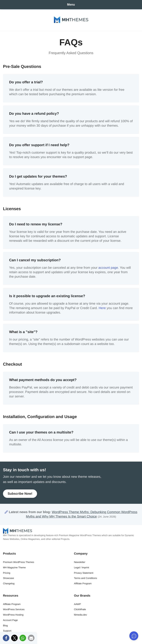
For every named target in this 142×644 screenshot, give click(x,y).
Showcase (8, 578)
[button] (6, 638)
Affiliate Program (83, 583)
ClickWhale (80, 609)
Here (102, 308)
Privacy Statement (84, 573)
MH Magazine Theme (14, 567)
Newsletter (80, 562)
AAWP (78, 604)
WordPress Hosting (13, 615)
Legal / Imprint (82, 567)
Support (7, 631)
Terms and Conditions (86, 578)
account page (108, 268)
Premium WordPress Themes (19, 562)
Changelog (9, 583)
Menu (71, 5)
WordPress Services (14, 609)
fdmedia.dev (81, 615)
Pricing (7, 573)
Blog (5, 625)
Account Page (10, 620)
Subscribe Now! (20, 494)
